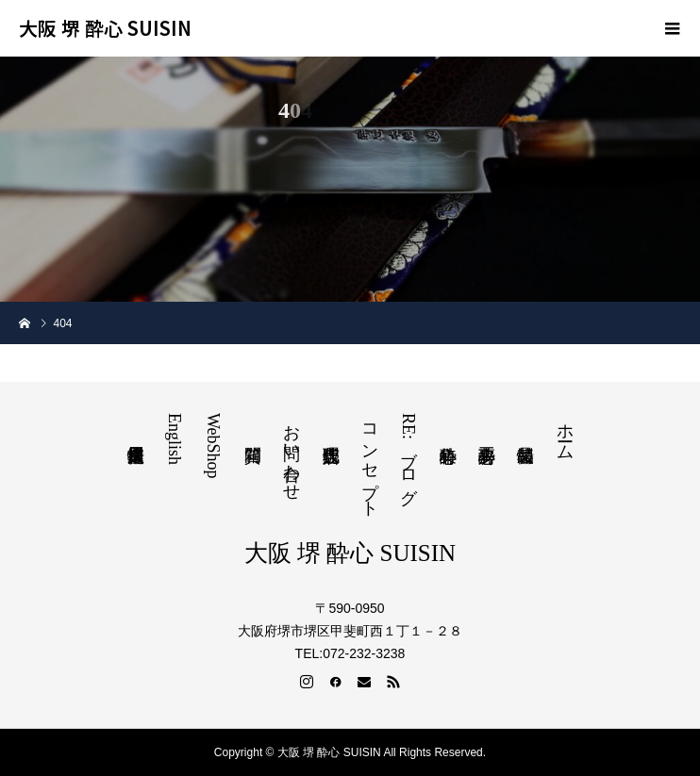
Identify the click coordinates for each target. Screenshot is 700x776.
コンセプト (370, 461)
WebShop (213, 446)
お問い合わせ (292, 453)
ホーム (565, 432)
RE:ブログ (408, 454)
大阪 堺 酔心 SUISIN (105, 28)
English (175, 439)
